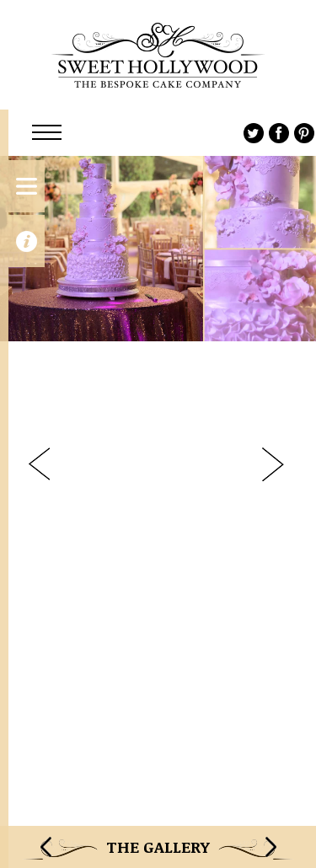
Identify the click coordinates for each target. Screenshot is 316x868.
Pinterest (304, 133)
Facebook (279, 133)
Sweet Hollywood (158, 55)
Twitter (254, 133)
